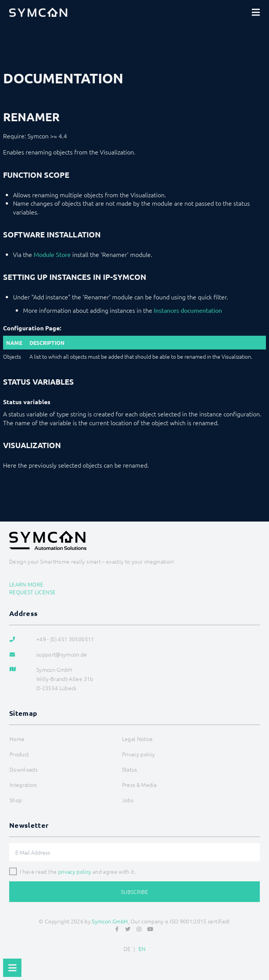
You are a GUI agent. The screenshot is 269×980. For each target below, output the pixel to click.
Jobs (128, 800)
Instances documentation (188, 310)
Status (130, 769)
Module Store (52, 254)
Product (19, 754)
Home (17, 739)
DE (127, 949)
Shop (16, 800)
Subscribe (134, 892)
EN (142, 949)
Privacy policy (139, 754)
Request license (32, 592)
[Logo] (38, 12)
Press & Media (139, 785)
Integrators (23, 785)
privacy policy (75, 871)
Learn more (26, 584)
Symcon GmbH (110, 921)
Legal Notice (138, 739)
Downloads (24, 769)
